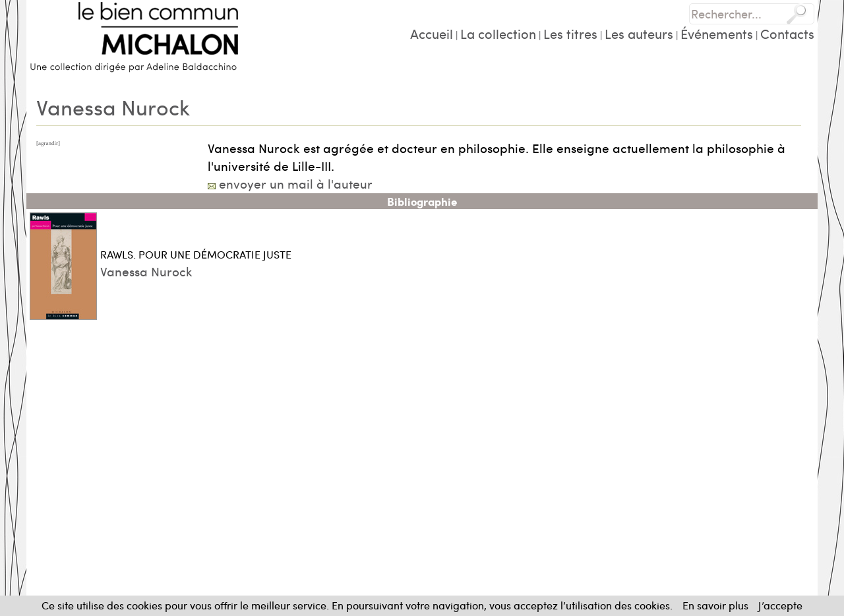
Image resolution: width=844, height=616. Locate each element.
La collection (498, 33)
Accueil (432, 33)
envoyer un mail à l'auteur (296, 183)
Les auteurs (639, 33)
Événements (717, 33)
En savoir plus (715, 605)
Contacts (787, 33)
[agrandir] (48, 143)
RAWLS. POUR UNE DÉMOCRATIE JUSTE (196, 254)
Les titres (570, 33)
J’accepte (780, 605)
